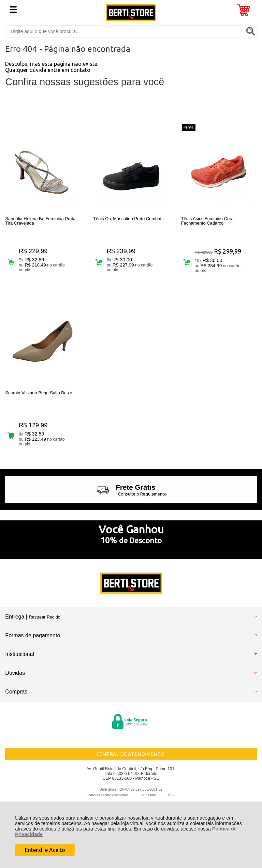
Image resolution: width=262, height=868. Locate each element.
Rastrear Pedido (44, 617)
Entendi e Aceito (45, 850)
